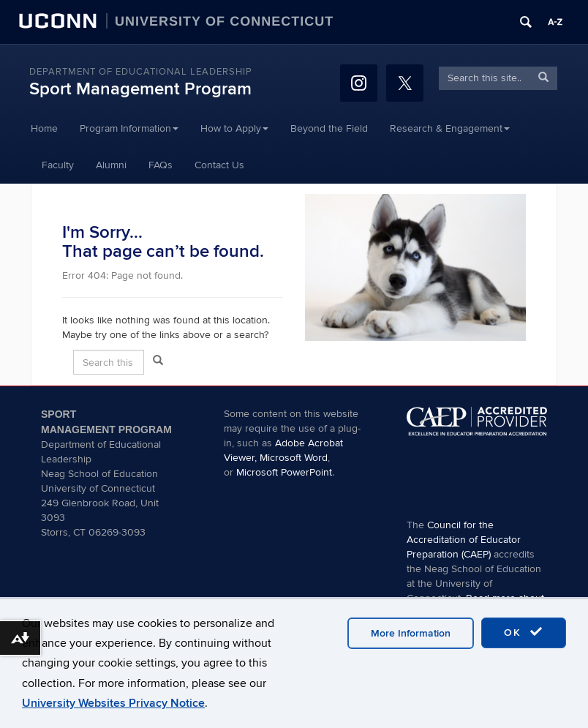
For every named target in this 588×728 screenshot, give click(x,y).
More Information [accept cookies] (411, 633)
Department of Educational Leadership (141, 72)
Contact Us (219, 165)
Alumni (111, 165)
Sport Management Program (140, 89)
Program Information (129, 128)
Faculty (58, 165)
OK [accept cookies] (524, 632)
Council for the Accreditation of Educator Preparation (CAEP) (464, 540)
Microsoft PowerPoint (284, 472)
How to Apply (234, 128)
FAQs (161, 165)
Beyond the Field (329, 128)
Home (44, 128)
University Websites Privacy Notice (113, 703)
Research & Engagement (450, 128)
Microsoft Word (294, 458)
